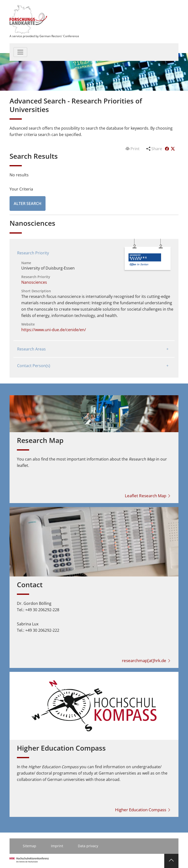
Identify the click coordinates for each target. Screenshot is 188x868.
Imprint (57, 846)
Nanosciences (34, 282)
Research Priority (33, 253)
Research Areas (31, 349)
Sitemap (29, 846)
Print (133, 149)
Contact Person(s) (34, 366)
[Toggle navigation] (20, 52)
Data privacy (88, 846)
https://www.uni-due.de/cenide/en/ (54, 330)
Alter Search (28, 203)
